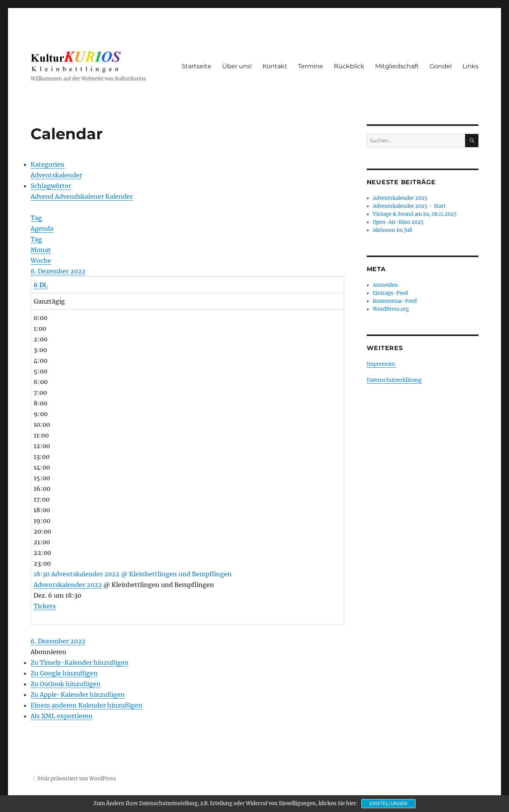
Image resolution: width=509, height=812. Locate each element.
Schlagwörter (51, 186)
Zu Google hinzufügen (64, 673)
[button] (48, 652)
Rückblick (349, 66)
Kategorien (48, 164)
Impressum (381, 364)
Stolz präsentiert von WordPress (77, 779)
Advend (43, 196)
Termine (311, 66)
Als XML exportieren (62, 716)
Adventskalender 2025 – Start (409, 206)
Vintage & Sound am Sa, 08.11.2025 (415, 214)
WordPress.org (391, 309)
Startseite (197, 66)
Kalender (119, 196)
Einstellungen (388, 804)
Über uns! (237, 66)
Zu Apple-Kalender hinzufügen (78, 695)
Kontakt (275, 66)
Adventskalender (56, 175)
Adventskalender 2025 (400, 198)
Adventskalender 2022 (68, 585)
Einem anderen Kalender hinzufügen (86, 705)
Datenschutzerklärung (394, 380)
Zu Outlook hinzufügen (66, 684)
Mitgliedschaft (397, 66)
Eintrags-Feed (390, 293)
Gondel (441, 66)
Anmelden (385, 285)
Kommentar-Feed (395, 301)
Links (470, 66)
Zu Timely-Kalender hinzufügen (80, 662)
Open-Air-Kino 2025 (398, 222)
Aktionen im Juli (392, 230)
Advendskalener (80, 196)
